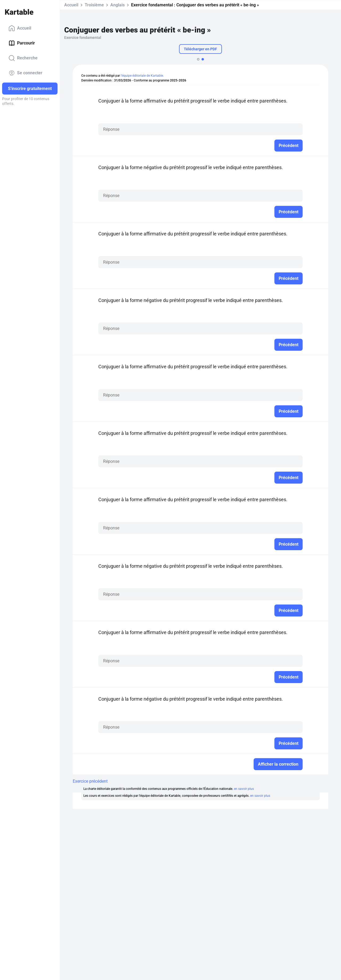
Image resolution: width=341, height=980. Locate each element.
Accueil (20, 28)
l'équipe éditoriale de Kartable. (142, 76)
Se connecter (25, 73)
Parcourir (22, 43)
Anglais (117, 5)
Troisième (94, 5)
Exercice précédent (90, 781)
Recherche (23, 58)
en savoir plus (244, 789)
